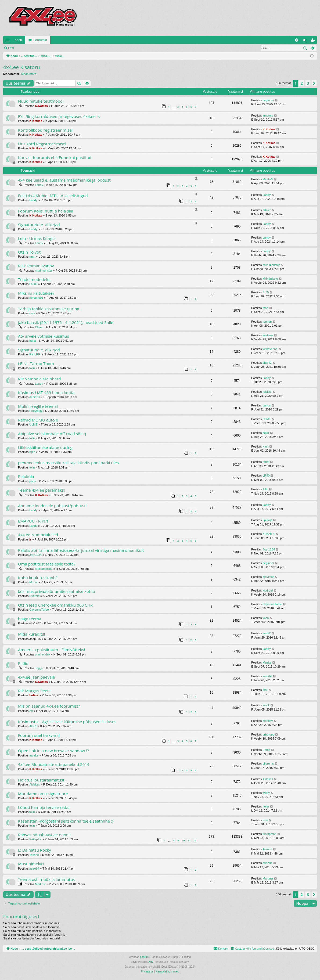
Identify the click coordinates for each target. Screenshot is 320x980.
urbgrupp (268, 734)
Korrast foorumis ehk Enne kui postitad (55, 157)
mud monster (44, 271)
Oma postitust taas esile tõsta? (47, 564)
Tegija (39, 668)
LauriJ (33, 284)
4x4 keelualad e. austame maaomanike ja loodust (64, 180)
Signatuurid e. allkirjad (39, 225)
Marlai (33, 582)
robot (266, 462)
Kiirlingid (8, 41)
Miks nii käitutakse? (36, 293)
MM (265, 690)
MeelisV (268, 179)
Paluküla (26, 476)
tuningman (269, 834)
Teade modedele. (34, 279)
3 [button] (308, 83)
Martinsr (40, 884)
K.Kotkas (41, 106)
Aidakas (35, 784)
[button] (314, 83)
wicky (266, 793)
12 (195, 840)
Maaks (267, 662)
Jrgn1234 (35, 555)
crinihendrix (42, 654)
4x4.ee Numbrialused (38, 535)
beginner (268, 100)
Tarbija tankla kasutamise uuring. (49, 309)
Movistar (268, 577)
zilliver (267, 210)
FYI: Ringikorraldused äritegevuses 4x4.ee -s (59, 116)
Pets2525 (35, 411)
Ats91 (33, 726)
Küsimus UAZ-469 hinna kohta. (47, 392)
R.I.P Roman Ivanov (36, 266)
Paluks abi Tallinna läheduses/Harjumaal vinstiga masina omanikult (81, 550)
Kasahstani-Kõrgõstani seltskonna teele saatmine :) (66, 821)
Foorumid (40, 40)
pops (33, 481)
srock (266, 705)
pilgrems (268, 763)
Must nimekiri (31, 864)
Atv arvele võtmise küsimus (44, 336)
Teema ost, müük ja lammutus (46, 879)
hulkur (34, 695)
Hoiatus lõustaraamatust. (42, 780)
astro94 (34, 869)
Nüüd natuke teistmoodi (41, 101)
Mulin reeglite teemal (38, 406)
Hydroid (34, 596)
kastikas (268, 335)
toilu (32, 368)
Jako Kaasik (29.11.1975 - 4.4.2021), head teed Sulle (66, 322)
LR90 (266, 475)
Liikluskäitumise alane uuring (45, 447)
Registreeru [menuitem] (314, 41)
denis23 (35, 397)
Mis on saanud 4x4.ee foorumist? (49, 706)
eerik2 (267, 633)
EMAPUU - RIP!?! (33, 521)
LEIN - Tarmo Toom (36, 363)
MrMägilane (270, 279)
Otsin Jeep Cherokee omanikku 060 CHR (55, 605)
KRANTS (269, 534)
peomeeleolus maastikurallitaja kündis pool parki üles (68, 463)
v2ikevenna (270, 349)
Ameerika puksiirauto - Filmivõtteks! (52, 650)
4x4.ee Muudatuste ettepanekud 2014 (54, 764)
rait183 (267, 392)
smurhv (267, 676)
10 (183, 840)
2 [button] (302, 83)
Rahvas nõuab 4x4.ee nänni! (44, 835)
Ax (31, 711)
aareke (34, 755)
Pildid (23, 663)
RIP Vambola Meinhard (39, 379)
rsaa (32, 313)
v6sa (266, 618)
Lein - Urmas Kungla (37, 238)
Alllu (265, 489)
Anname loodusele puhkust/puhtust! (52, 506)
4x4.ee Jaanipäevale (36, 677)
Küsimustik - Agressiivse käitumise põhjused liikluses (67, 722)
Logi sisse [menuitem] (306, 41)
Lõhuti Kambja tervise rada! (44, 807)
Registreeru (52, 48)
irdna (33, 341)
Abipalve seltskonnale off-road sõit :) (52, 434)
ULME (33, 424)
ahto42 (267, 363)
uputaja (267, 520)
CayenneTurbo (39, 610)
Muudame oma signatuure (43, 794)
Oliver (39, 327)
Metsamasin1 (44, 569)
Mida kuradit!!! (31, 634)
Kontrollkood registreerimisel (45, 130)
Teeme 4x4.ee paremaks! (41, 490)
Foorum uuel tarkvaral (39, 735)
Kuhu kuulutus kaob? (38, 578)
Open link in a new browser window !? (53, 751)
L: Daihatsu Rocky (35, 850)
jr (30, 539)
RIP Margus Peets (34, 691)
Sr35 (266, 292)
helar (266, 433)
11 (189, 840)
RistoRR (35, 354)
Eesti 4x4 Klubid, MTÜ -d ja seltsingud (53, 196)
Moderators (29, 74)
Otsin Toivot (29, 252)
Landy (39, 185)
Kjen (32, 452)
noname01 (36, 298)
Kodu (18, 40)
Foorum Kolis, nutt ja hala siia (46, 211)
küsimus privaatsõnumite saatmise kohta (57, 591)
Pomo (266, 750)
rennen (267, 322)
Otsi (11, 48)
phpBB (144, 957)
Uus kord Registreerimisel (42, 144)
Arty (151, 962)
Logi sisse (29, 48)
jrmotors (268, 116)
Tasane (34, 855)
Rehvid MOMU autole (38, 420)
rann (32, 257)
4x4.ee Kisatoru (22, 67)
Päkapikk (35, 839)
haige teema (30, 619)
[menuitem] (297, 40)
